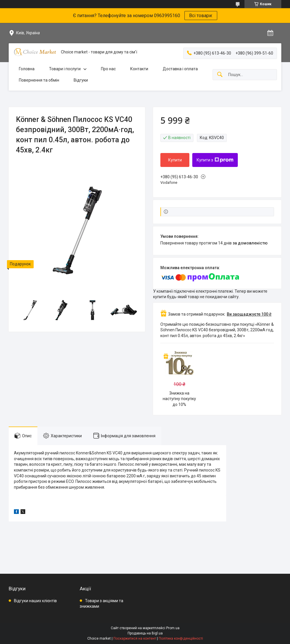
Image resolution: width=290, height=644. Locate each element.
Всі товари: (201, 16)
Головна (27, 69)
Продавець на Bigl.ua (145, 633)
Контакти (139, 69)
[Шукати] (220, 75)
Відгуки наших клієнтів (35, 601)
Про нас (108, 69)
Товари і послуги (65, 69)
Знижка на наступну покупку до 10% (179, 399)
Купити (175, 160)
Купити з (215, 160)
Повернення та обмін (39, 80)
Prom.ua (173, 628)
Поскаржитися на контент (135, 638)
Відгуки (81, 80)
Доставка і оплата (180, 69)
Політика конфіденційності (181, 638)
